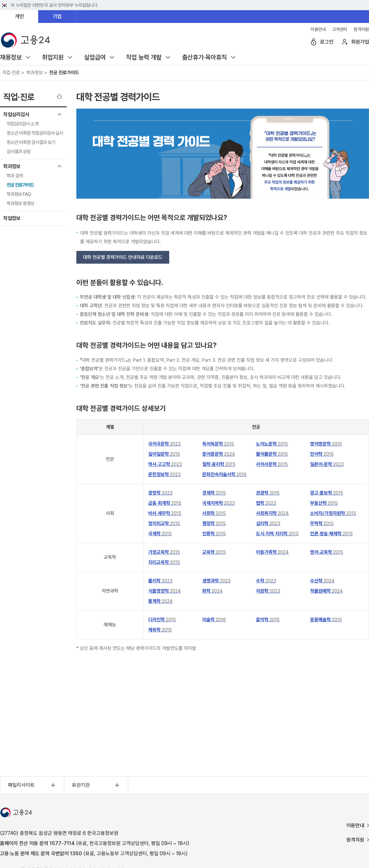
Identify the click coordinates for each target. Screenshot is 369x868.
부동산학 (324, 503)
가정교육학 (164, 552)
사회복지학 (272, 513)
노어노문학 (272, 444)
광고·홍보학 (327, 493)
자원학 (268, 591)
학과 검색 (15, 176)
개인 (19, 16)
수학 (266, 581)
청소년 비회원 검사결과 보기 (31, 142)
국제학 (160, 534)
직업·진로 (19, 97)
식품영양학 (165, 591)
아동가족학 (272, 552)
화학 (212, 591)
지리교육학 (164, 562)
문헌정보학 (164, 474)
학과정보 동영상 (21, 203)
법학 (266, 503)
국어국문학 (164, 444)
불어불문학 (272, 454)
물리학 (160, 581)
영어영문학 (326, 444)
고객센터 (340, 29)
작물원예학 (327, 591)
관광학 (268, 493)
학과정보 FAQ (19, 194)
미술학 (214, 620)
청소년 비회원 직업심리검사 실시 (35, 133)
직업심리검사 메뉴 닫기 (59, 114)
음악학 (268, 620)
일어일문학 (164, 454)
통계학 (160, 601)
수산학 (322, 581)
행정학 (214, 523)
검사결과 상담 (19, 152)
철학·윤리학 (219, 464)
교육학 (214, 552)
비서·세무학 (165, 513)
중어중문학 (219, 454)
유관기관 (96, 785)
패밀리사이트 (32, 785)
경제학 (214, 493)
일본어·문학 (327, 464)
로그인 (327, 42)
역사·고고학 (165, 464)
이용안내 (318, 29)
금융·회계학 (165, 503)
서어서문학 (272, 464)
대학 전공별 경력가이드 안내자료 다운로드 (123, 257)
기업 (57, 16)
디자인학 (162, 620)
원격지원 (361, 29)
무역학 (322, 523)
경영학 (160, 493)
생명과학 (216, 581)
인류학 (214, 534)
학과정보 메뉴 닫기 (59, 166)
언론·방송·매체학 (331, 534)
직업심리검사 (16, 114)
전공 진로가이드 (20, 185)
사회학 (214, 513)
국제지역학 (219, 503)
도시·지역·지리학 (277, 534)
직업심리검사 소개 (22, 124)
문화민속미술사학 (224, 474)
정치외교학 (164, 523)
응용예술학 (326, 620)
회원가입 (360, 42)
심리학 (268, 523)
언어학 (322, 454)
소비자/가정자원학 (333, 513)
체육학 (160, 630)
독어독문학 (218, 444)
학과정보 (12, 166)
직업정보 (12, 218)
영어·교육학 (327, 552)
